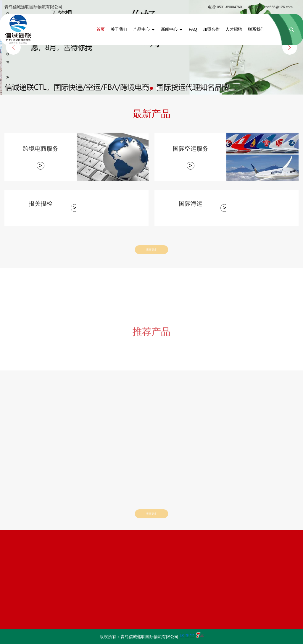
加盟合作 (211, 29)
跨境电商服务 (41, 149)
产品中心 (144, 29)
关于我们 (119, 29)
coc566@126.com (278, 7)
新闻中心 (172, 29)
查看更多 (151, 250)
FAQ (193, 29)
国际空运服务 (191, 149)
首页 (101, 29)
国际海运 (191, 204)
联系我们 (256, 29)
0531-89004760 (229, 7)
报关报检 (41, 204)
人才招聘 (234, 29)
